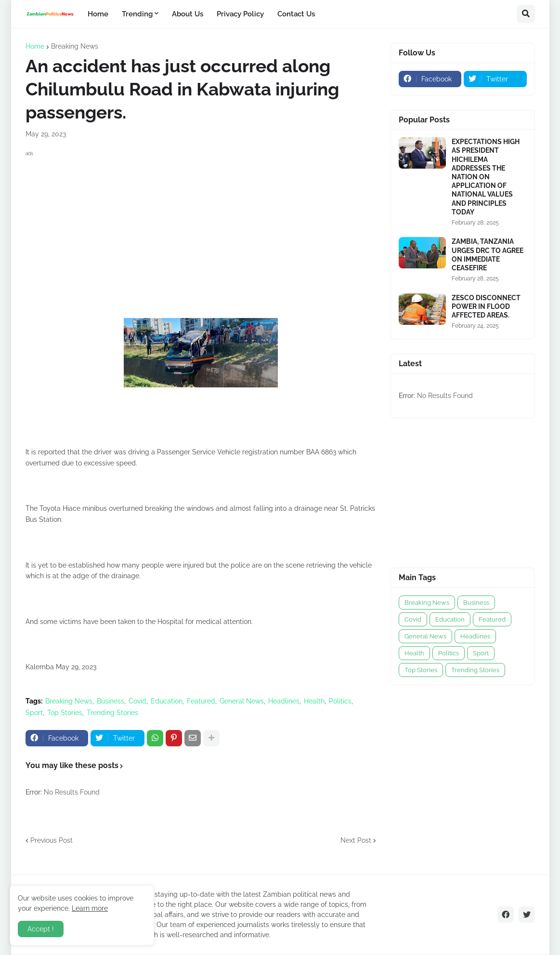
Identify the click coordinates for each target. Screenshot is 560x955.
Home (35, 46)
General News (242, 701)
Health (314, 701)
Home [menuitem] (98, 14)
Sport (34, 713)
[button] (526, 14)
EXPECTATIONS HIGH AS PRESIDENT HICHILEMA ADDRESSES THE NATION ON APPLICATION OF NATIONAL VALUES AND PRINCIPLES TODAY (486, 177)
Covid (137, 701)
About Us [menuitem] (188, 14)
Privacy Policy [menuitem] (240, 14)
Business (111, 701)
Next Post (356, 840)
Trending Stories (112, 713)
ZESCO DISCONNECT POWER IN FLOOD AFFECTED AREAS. (486, 306)
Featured (201, 701)
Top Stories (65, 713)
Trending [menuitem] (137, 14)
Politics (340, 701)
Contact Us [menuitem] (296, 14)
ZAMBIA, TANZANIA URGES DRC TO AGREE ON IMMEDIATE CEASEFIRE (488, 255)
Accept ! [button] (41, 929)
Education (167, 701)
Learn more (90, 908)
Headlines (284, 701)
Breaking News (75, 46)
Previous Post (52, 840)
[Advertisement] (201, 226)
